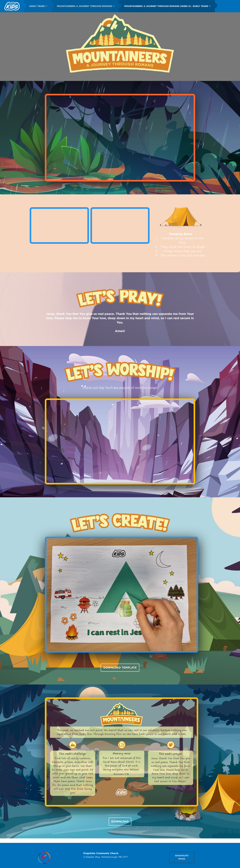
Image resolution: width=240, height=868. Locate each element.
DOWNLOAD (120, 821)
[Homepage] (44, 858)
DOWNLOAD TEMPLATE (120, 668)
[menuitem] (12, 6)
